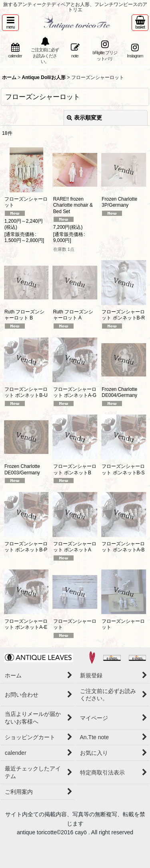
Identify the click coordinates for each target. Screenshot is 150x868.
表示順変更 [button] (84, 118)
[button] (10, 23)
